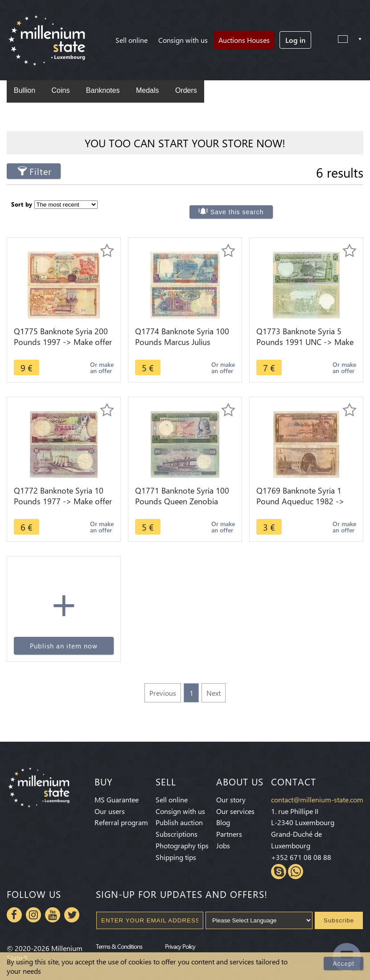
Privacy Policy (180, 946)
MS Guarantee (117, 799)
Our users (110, 811)
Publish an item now (64, 646)
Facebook (14, 915)
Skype (279, 872)
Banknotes (103, 90)
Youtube (53, 915)
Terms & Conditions (119, 946)
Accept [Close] (343, 963)
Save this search (237, 212)
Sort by (22, 204)
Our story (231, 799)
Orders (186, 90)
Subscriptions (177, 834)
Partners (229, 834)
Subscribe (339, 920)
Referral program (121, 822)
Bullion (25, 90)
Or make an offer (102, 367)
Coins (60, 90)
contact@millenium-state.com (317, 799)
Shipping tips (176, 857)
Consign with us (183, 40)
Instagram (33, 915)
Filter (41, 171)
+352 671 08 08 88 (301, 857)
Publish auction (179, 822)
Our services (235, 811)
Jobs (223, 845)
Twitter (72, 915)
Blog (223, 822)
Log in (295, 40)
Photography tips (182, 845)
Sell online (132, 40)
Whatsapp (296, 872)
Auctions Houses (244, 40)
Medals (148, 90)
